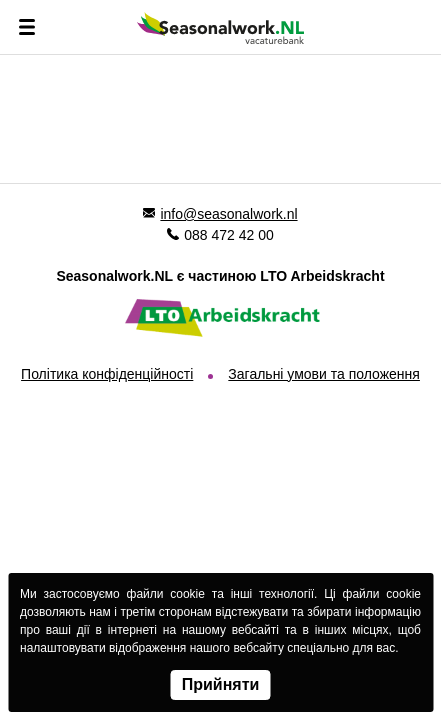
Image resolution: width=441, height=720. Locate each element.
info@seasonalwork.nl (228, 214)
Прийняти (221, 684)
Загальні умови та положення (324, 374)
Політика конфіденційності (107, 374)
